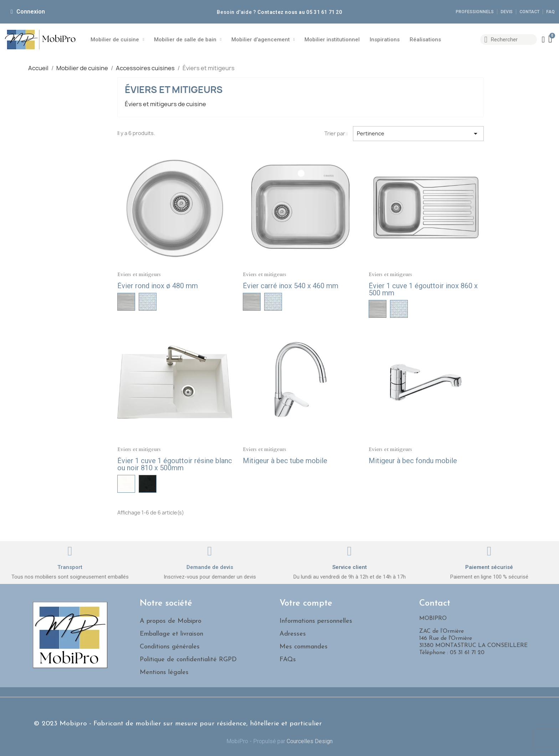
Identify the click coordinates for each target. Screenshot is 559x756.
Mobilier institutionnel (332, 40)
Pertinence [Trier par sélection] (418, 134)
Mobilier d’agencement (263, 40)
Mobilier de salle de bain (188, 40)
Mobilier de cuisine (117, 40)
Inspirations (385, 40)
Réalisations (425, 40)
